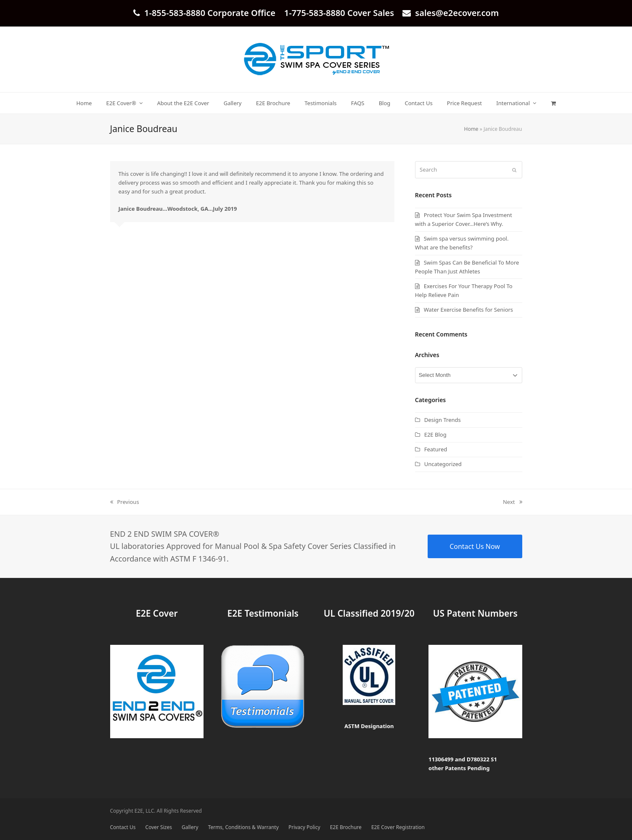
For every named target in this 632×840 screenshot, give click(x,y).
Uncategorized (443, 464)
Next (513, 502)
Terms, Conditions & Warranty (243, 827)
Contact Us (123, 827)
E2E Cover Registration (398, 827)
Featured (436, 449)
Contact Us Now (475, 546)
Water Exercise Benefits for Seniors (468, 310)
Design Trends (443, 420)
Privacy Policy (304, 827)
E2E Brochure (346, 827)
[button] (553, 103)
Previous (125, 502)
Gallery (190, 827)
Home (471, 129)
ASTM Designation (369, 726)
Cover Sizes (159, 827)
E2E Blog (435, 435)
